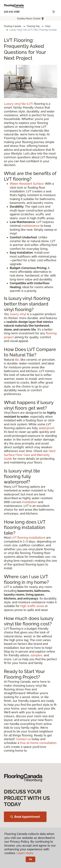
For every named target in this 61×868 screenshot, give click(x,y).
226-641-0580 (12, 12)
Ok (30, 859)
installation (30, 502)
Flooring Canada (13, 26)
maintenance (31, 226)
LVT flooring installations (28, 538)
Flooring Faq (33, 26)
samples (36, 655)
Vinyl (48, 26)
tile (17, 360)
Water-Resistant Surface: (27, 184)
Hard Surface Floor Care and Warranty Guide (30, 455)
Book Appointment (25, 817)
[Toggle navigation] (54, 12)
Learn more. (25, 853)
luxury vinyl (18, 314)
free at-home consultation (38, 743)
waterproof (46, 428)
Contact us (23, 739)
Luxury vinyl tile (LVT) (19, 104)
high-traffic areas (32, 606)
